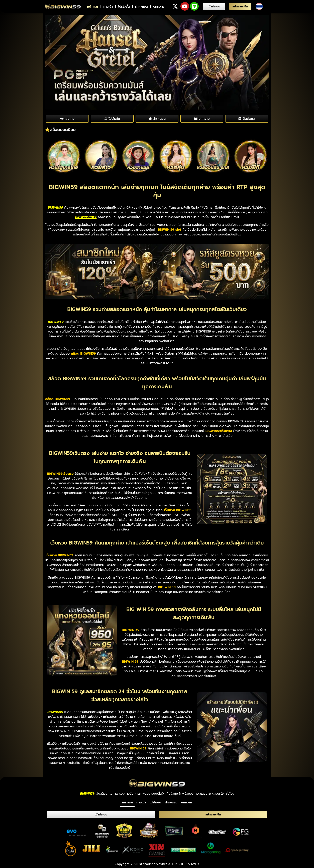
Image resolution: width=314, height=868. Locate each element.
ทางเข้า (108, 6)
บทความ (159, 6)
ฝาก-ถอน (141, 6)
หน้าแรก (93, 6)
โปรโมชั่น (124, 6)
